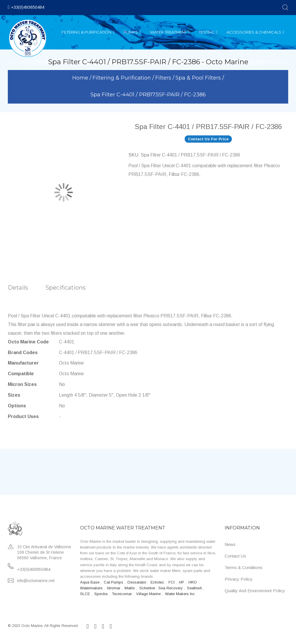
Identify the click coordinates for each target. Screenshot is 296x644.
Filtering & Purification (122, 78)
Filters (164, 78)
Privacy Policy (239, 579)
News (230, 544)
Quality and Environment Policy (255, 591)
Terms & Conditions (244, 567)
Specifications (65, 288)
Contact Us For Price (208, 139)
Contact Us (235, 556)
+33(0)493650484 (28, 7)
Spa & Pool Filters (199, 78)
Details (18, 288)
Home (81, 78)
